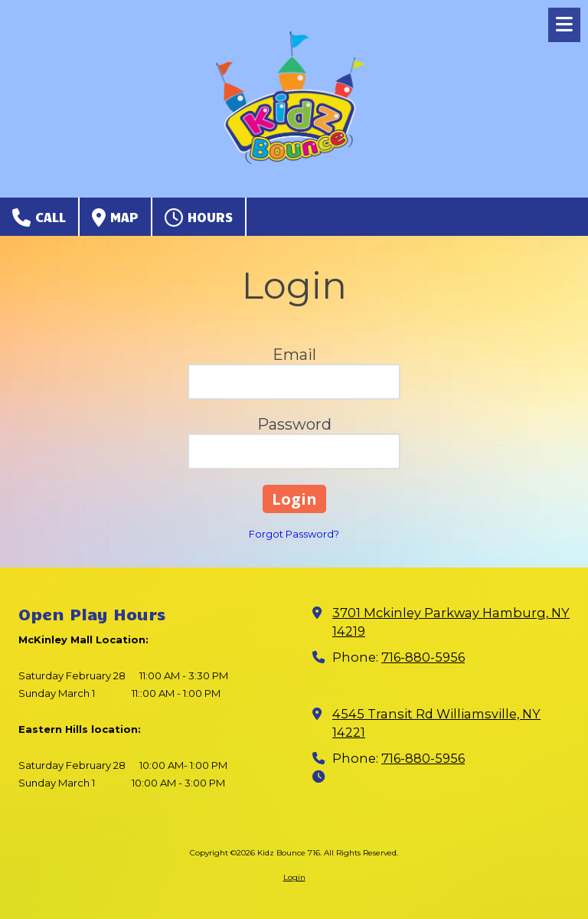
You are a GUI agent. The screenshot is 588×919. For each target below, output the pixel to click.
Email (294, 355)
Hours (199, 217)
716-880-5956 (423, 657)
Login (294, 877)
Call (39, 217)
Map (115, 217)
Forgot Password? (294, 534)
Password (294, 424)
